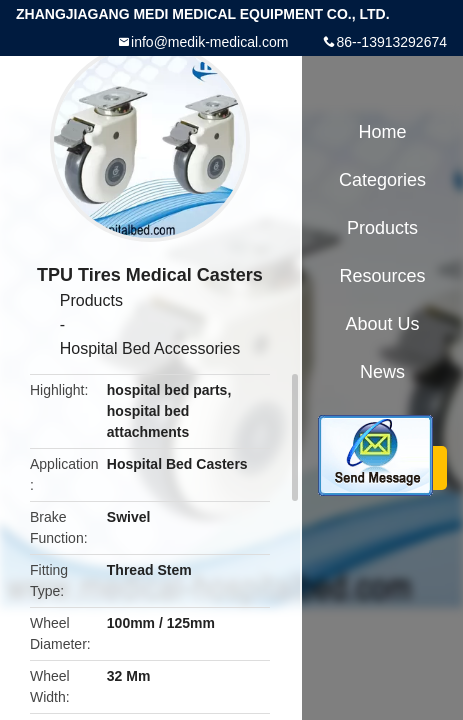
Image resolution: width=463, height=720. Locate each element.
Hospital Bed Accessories (150, 348)
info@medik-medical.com (209, 42)
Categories (382, 180)
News (382, 372)
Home (382, 132)
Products (91, 300)
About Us (382, 324)
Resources (382, 276)
